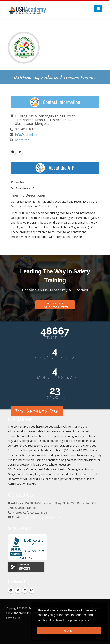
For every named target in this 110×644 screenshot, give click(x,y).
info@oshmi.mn (27, 135)
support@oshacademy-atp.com (42, 517)
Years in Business (55, 358)
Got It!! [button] (69, 631)
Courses (55, 397)
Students (55, 338)
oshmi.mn (22, 140)
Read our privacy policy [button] (72, 620)
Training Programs (55, 378)
